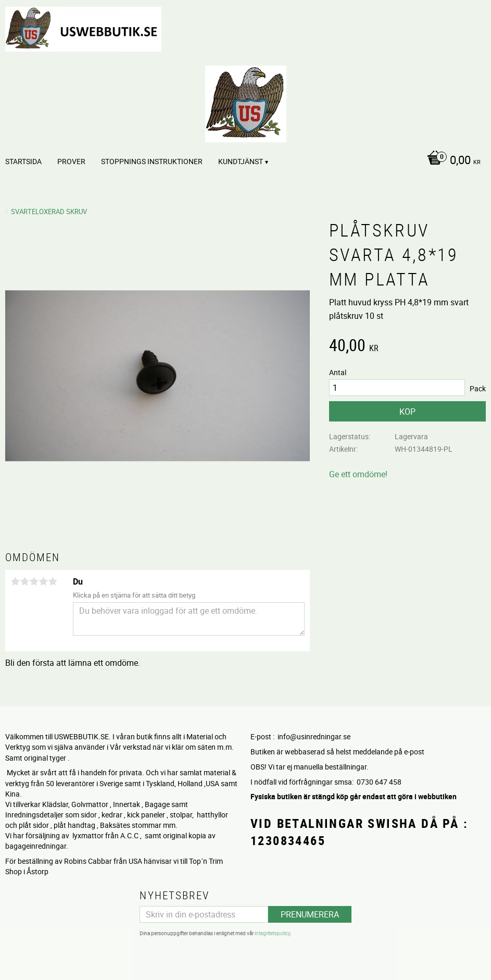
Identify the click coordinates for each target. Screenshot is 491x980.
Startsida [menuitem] (23, 161)
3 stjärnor (34, 581)
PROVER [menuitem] (71, 161)
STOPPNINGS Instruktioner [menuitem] (152, 161)
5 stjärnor (53, 581)
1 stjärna (15, 581)
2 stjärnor (24, 581)
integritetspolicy (272, 933)
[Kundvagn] (451, 161)
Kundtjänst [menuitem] (241, 161)
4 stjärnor (43, 581)
